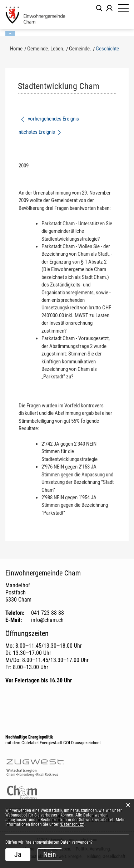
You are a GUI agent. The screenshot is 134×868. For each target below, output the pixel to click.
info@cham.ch (47, 620)
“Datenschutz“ (72, 824)
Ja (18, 854)
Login (109, 8)
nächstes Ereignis (40, 132)
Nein (50, 854)
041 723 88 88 (48, 613)
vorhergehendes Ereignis (49, 119)
